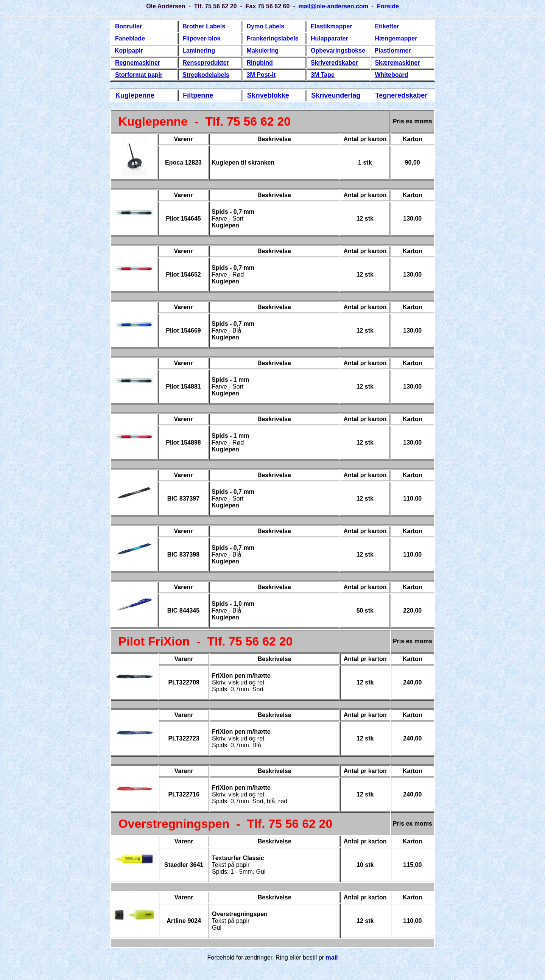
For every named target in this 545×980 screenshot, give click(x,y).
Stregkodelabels (206, 75)
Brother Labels (204, 26)
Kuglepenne (135, 95)
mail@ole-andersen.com (333, 6)
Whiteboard (391, 75)
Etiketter (387, 26)
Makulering (263, 51)
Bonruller (128, 26)
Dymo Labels (266, 26)
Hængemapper (396, 38)
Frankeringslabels (273, 38)
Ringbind (260, 63)
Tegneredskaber (402, 95)
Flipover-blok (201, 38)
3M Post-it (261, 75)
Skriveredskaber (334, 63)
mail (332, 957)
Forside (388, 6)
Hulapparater (329, 38)
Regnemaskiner (138, 63)
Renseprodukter (206, 63)
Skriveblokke (268, 95)
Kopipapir (129, 51)
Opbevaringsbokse (338, 51)
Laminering (199, 51)
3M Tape (323, 75)
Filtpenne (198, 95)
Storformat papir (139, 75)
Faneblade (130, 38)
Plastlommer (393, 51)
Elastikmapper (331, 26)
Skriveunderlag (336, 95)
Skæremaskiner (397, 63)
